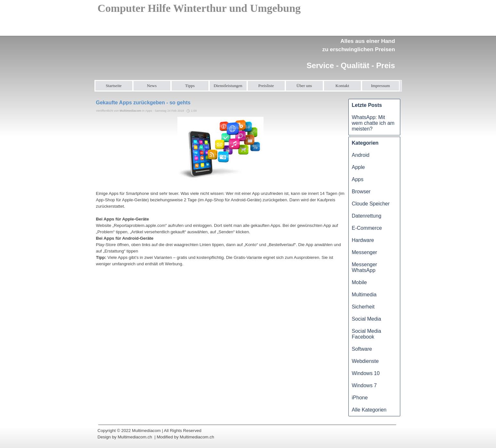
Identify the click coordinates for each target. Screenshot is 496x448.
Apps (358, 179)
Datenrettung (367, 216)
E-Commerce (367, 228)
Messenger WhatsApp (365, 267)
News (152, 86)
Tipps (190, 86)
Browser (361, 192)
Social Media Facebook (367, 334)
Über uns (304, 86)
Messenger (365, 252)
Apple (358, 167)
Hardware (363, 240)
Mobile (359, 282)
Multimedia (364, 295)
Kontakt (342, 86)
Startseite (114, 86)
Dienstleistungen (228, 86)
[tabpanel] (349, 50)
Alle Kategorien (369, 410)
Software (362, 349)
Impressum (380, 86)
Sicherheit (363, 307)
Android (361, 155)
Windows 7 (364, 385)
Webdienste (365, 361)
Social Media (367, 319)
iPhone (360, 398)
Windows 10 (366, 373)
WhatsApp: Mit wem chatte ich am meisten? (373, 123)
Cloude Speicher (371, 204)
